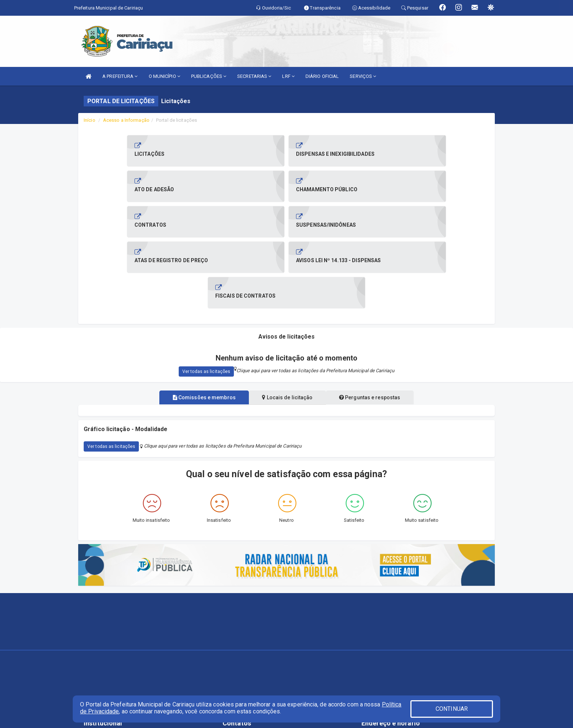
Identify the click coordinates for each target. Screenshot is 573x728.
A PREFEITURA (120, 76)
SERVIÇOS (363, 76)
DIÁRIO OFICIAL (322, 76)
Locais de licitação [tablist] (287, 327)
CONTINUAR (452, 709)
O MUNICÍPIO (164, 76)
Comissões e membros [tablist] (200, 327)
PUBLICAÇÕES (209, 76)
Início (90, 120)
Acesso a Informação (126, 120)
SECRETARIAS (254, 76)
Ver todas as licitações (206, 301)
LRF (288, 76)
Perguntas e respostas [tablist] (374, 327)
